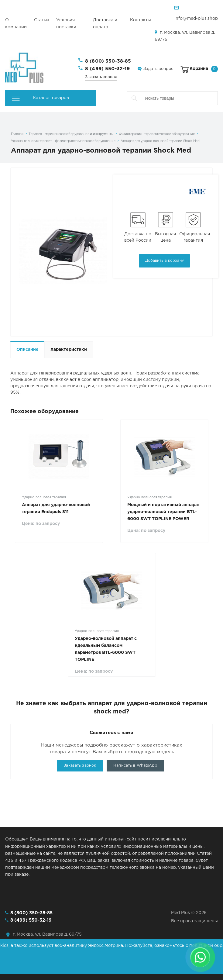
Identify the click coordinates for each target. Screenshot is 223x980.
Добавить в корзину (165, 261)
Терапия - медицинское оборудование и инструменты (71, 134)
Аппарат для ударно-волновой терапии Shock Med (160, 141)
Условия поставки (66, 24)
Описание (27, 350)
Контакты (141, 20)
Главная (17, 134)
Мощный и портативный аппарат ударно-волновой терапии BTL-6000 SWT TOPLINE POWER (164, 512)
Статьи (41, 20)
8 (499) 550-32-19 (108, 69)
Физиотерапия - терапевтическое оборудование (157, 134)
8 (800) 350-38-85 (108, 61)
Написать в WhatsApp (135, 766)
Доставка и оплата (105, 24)
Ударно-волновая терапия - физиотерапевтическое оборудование (63, 141)
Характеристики (69, 350)
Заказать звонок (101, 77)
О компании (16, 24)
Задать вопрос (158, 69)
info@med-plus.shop (196, 19)
